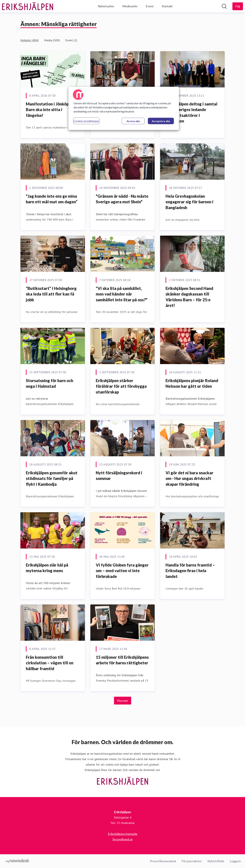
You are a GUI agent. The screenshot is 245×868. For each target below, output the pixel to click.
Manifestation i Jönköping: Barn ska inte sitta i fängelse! (51, 110)
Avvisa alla (133, 121)
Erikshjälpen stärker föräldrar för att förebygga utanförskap (121, 386)
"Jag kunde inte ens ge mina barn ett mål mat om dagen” (52, 199)
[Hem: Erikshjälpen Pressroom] (28, 6)
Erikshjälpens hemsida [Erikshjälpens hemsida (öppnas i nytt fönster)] (122, 834)
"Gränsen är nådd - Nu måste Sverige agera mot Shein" (122, 199)
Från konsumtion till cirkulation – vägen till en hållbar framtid (50, 663)
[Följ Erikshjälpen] (238, 6)
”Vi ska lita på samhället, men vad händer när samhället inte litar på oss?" (122, 294)
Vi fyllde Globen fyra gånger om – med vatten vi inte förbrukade (122, 571)
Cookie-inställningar (86, 121)
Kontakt (167, 6)
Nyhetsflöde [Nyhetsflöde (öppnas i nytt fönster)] (216, 861)
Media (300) (52, 40)
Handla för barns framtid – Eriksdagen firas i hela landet (190, 571)
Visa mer (123, 701)
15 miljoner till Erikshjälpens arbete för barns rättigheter (122, 660)
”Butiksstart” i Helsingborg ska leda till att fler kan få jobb (51, 294)
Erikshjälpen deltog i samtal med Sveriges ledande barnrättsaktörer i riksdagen (191, 112)
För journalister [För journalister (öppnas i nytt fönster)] (192, 861)
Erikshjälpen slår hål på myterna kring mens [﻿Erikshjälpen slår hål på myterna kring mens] (47, 568)
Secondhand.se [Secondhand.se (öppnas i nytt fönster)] (123, 839)
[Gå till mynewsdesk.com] (18, 861)
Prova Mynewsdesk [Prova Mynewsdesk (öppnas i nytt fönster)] (163, 861)
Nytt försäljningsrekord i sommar (119, 476)
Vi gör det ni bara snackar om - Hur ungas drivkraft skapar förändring (189, 478)
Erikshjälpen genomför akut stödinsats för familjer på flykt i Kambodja (52, 478)
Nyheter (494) (30, 40)
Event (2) (71, 40)
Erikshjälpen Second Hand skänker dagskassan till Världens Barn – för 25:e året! (189, 297)
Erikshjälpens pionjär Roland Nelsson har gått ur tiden (192, 383)
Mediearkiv (130, 6)
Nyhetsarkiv (106, 6)
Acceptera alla (161, 121)
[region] (124, 108)
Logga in (235, 861)
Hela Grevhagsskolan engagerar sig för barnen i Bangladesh (189, 202)
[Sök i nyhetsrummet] (224, 6)
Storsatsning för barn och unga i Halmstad (50, 383)
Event (150, 6)
